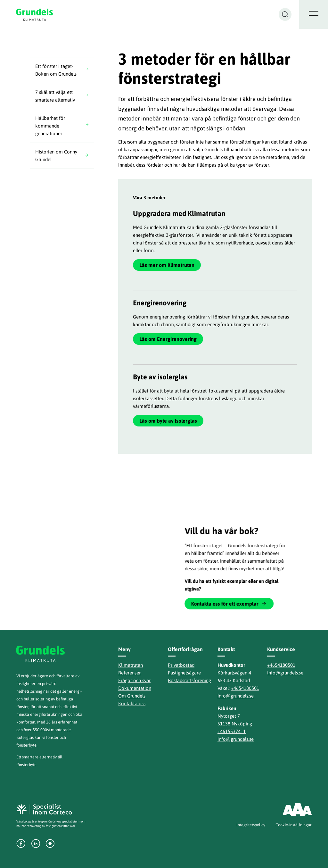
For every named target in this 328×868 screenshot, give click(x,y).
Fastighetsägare (184, 673)
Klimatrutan (131, 665)
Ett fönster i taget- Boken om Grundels (56, 70)
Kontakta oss (132, 703)
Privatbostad (181, 665)
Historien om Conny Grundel (56, 156)
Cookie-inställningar (294, 825)
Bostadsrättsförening (189, 680)
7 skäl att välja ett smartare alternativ (55, 96)
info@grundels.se (236, 696)
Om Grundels (132, 696)
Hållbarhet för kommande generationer (50, 126)
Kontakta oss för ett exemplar (226, 604)
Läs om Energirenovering (168, 339)
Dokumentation (135, 688)
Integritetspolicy (251, 825)
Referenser (129, 673)
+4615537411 (232, 731)
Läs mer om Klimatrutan (167, 265)
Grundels (35, 15)
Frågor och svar (134, 680)
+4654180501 (245, 688)
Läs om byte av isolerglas (168, 421)
